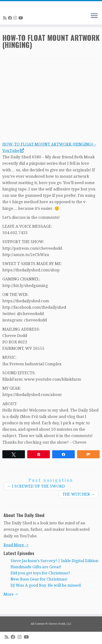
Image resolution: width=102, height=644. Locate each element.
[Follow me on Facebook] (11, 18)
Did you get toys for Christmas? (40, 573)
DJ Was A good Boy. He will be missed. (46, 585)
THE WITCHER (79, 494)
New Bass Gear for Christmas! (39, 579)
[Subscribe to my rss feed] (6, 18)
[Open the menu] (94, 16)
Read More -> (16, 545)
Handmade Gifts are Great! (36, 567)
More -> (11, 594)
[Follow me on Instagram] (16, 18)
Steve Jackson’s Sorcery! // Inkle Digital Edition (55, 561)
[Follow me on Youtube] (21, 18)
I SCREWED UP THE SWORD (36, 486)
